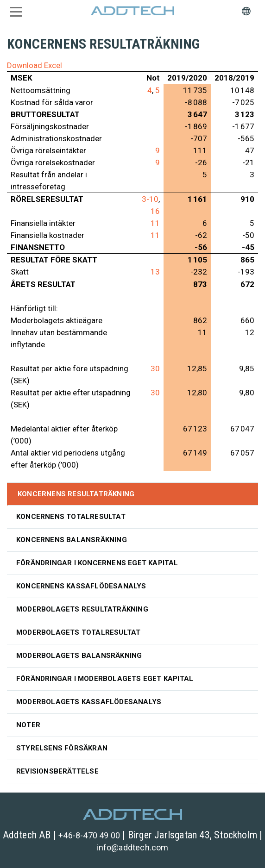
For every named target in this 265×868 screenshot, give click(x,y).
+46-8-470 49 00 (89, 835)
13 (155, 272)
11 (155, 223)
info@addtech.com (132, 847)
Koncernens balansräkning (72, 540)
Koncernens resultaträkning (76, 494)
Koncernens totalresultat (71, 517)
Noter (28, 725)
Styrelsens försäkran (62, 748)
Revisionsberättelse (57, 771)
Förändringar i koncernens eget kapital (97, 563)
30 (155, 368)
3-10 (150, 199)
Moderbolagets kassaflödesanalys (89, 702)
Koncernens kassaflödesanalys (81, 586)
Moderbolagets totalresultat (78, 632)
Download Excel (35, 65)
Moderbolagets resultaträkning (82, 609)
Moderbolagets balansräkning (79, 656)
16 (155, 211)
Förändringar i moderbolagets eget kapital (105, 679)
